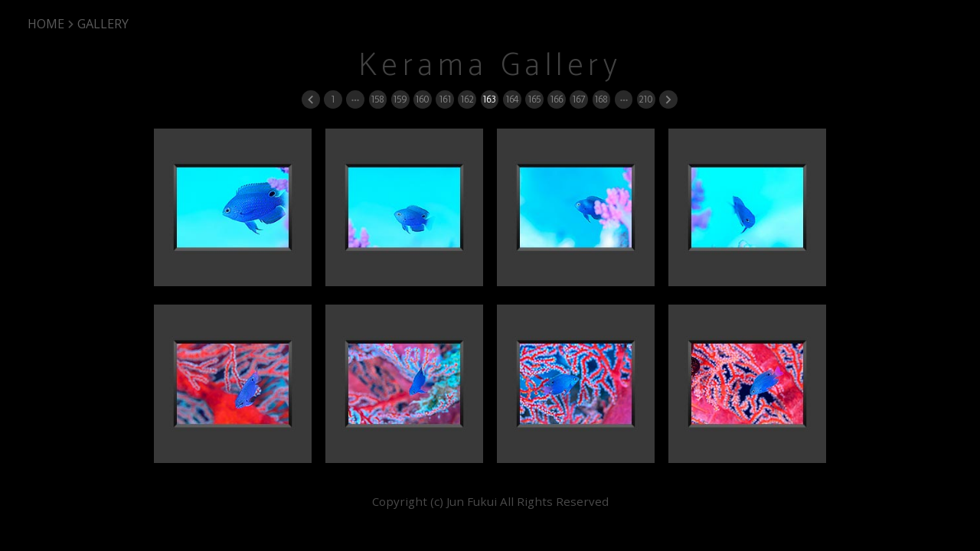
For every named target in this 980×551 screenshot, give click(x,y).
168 (601, 99)
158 (377, 99)
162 (467, 99)
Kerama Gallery (490, 66)
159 (400, 99)
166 (556, 99)
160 (422, 99)
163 (489, 99)
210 (645, 99)
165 (534, 99)
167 (578, 99)
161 (445, 99)
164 (512, 99)
